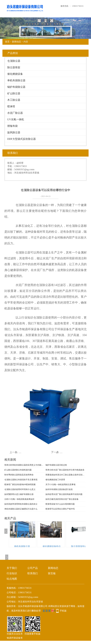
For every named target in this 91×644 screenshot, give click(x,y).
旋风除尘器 (14, 132)
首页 (7, 42)
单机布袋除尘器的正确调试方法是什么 (21, 509)
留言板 (52, 573)
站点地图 (12, 579)
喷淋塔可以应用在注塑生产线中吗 (60, 509)
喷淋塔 (11, 106)
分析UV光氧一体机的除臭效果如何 (19, 499)
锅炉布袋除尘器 (16, 87)
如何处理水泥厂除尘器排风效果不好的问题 (64, 494)
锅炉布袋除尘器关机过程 (56, 465)
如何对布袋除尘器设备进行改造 (59, 489)
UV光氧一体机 (16, 119)
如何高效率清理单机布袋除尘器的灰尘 (21, 504)
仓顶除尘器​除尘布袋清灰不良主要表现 (21, 480)
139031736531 (78, 6)
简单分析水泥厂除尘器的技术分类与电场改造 (65, 470)
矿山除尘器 (14, 93)
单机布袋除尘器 (16, 80)
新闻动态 (17, 42)
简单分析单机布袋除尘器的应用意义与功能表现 (24, 465)
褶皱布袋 (12, 126)
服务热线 (64, 6)
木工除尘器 (14, 100)
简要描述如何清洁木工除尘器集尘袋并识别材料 (65, 475)
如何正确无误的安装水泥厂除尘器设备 (62, 499)
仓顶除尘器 (14, 61)
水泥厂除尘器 (15, 113)
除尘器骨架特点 (79, 546)
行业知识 (12, 573)
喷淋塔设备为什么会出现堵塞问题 (60, 504)
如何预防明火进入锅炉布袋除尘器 (19, 494)
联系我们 (33, 573)
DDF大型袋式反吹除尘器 (22, 139)
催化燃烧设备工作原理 (55, 480)
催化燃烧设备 (15, 74)
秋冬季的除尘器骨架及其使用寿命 (19, 475)
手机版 (63, 611)
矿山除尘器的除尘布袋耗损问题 (18, 470)
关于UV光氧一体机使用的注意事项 (60, 485)
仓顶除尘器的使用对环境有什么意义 (20, 489)
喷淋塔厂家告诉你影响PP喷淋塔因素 (20, 485)
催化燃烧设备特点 (52, 546)
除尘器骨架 (14, 67)
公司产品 (33, 568)
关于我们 (12, 568)
